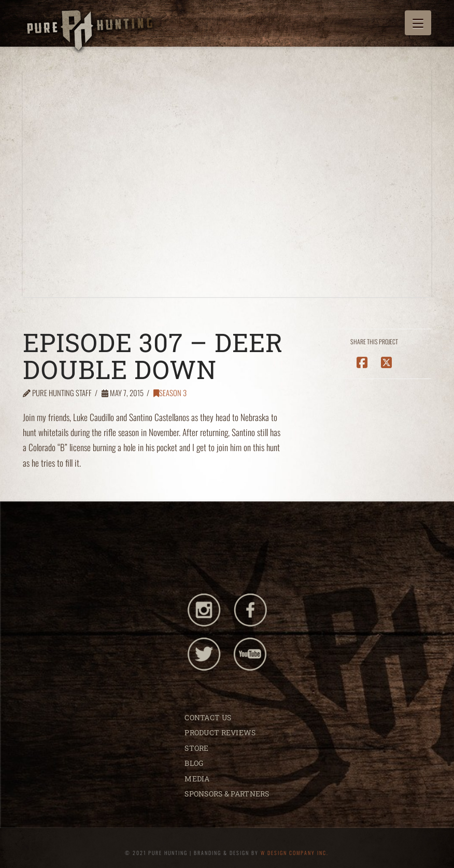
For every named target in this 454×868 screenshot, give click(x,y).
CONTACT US (208, 717)
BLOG (194, 763)
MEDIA (197, 779)
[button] (418, 23)
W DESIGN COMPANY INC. (295, 853)
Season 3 (170, 393)
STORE (196, 748)
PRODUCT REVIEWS (220, 732)
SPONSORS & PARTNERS (227, 794)
